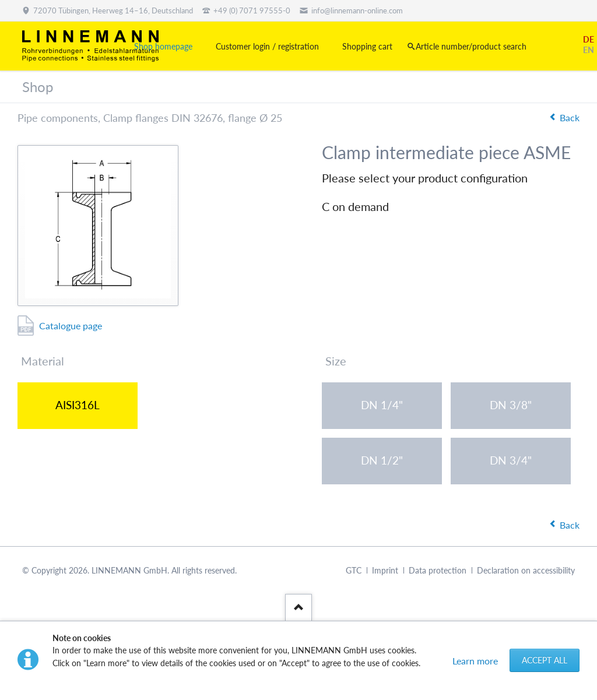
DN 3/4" (511, 460)
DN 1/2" (382, 460)
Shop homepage (163, 46)
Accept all (545, 660)
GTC (354, 570)
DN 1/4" (382, 405)
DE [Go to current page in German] (589, 39)
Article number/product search (471, 46)
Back (570, 117)
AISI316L (78, 405)
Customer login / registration (267, 46)
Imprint (385, 570)
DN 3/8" (511, 405)
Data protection (438, 570)
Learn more (475, 661)
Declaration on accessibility (526, 570)
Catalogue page (71, 326)
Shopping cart (367, 46)
